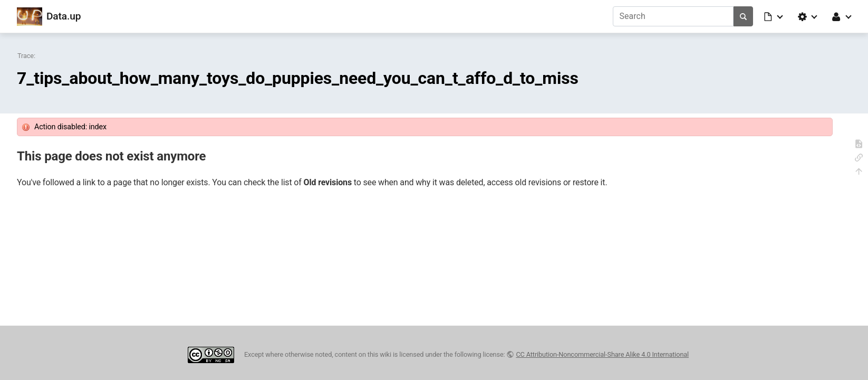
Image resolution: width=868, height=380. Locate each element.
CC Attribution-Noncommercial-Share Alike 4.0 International (602, 354)
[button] (774, 16)
